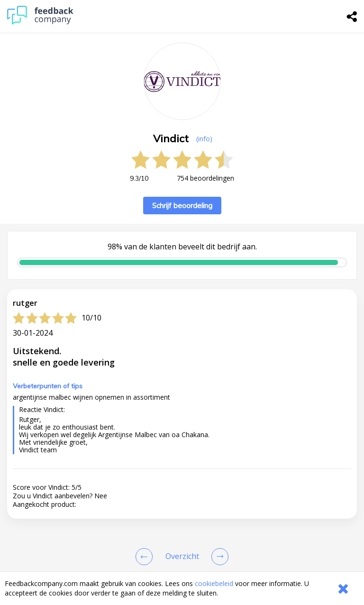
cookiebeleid (214, 583)
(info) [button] (204, 139)
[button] (182, 359)
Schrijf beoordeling (182, 206)
